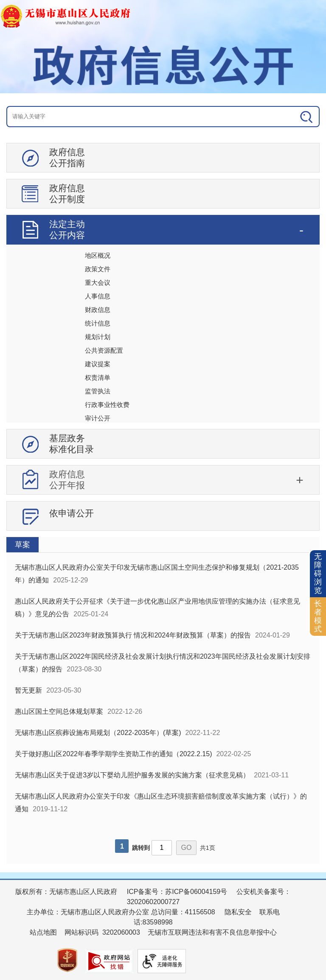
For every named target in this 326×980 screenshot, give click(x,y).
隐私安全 (238, 912)
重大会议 (98, 283)
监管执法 (98, 391)
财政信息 (98, 310)
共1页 (208, 848)
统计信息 (98, 323)
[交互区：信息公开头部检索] (163, 117)
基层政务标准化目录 (72, 444)
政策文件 (98, 269)
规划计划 (98, 337)
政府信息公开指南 (67, 157)
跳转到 (141, 848)
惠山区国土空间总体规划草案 (59, 711)
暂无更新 (28, 690)
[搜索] (288, 117)
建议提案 (98, 364)
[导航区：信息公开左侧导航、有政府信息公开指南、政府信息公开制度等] (163, 340)
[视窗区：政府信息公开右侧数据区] (163, 700)
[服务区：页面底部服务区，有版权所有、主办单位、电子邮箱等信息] (163, 929)
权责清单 (98, 377)
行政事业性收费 (107, 405)
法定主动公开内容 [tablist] (67, 230)
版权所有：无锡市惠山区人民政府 (66, 892)
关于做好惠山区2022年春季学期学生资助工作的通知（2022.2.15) (113, 754)
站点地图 (43, 932)
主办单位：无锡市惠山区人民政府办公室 (88, 912)
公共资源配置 (104, 350)
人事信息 (98, 296)
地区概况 (98, 255)
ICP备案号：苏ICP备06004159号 (177, 892)
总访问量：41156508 (182, 912)
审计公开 (98, 418)
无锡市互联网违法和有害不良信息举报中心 (212, 932)
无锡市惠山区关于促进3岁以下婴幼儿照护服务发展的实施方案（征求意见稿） (132, 775)
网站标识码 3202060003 (102, 932)
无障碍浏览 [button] (318, 573)
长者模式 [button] (318, 616)
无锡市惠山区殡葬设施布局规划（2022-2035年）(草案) (98, 733)
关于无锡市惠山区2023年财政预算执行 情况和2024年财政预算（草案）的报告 (133, 635)
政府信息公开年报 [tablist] (67, 480)
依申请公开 (72, 513)
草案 (22, 545)
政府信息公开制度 (67, 193)
